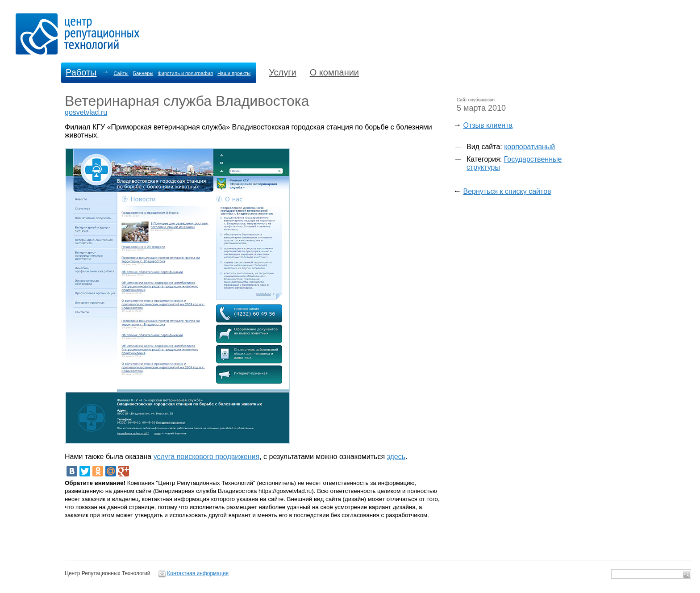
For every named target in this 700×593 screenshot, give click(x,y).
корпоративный (529, 147)
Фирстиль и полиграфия (185, 73)
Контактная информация (198, 573)
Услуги (283, 72)
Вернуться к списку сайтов (507, 191)
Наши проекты (234, 73)
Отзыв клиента (488, 125)
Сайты (121, 73)
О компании (334, 72)
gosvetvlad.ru (86, 112)
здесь (396, 457)
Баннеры (143, 73)
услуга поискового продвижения (207, 457)
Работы (81, 72)
